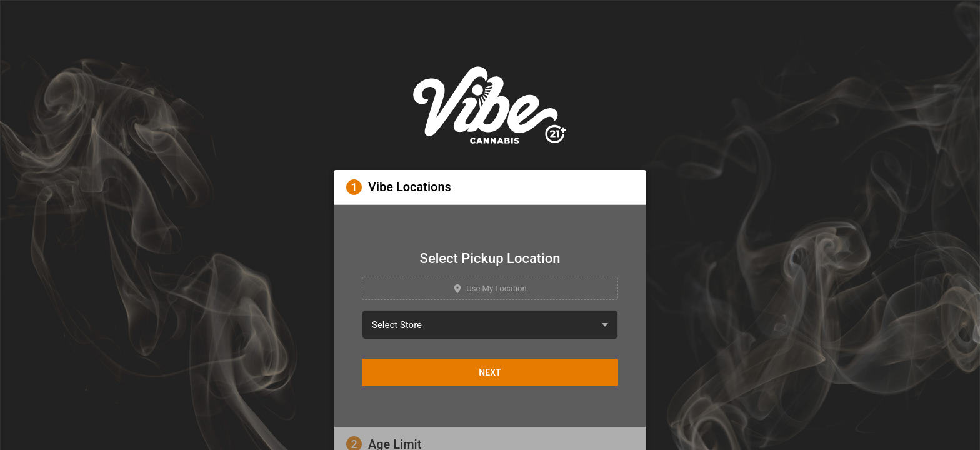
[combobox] (490, 325)
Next (490, 372)
